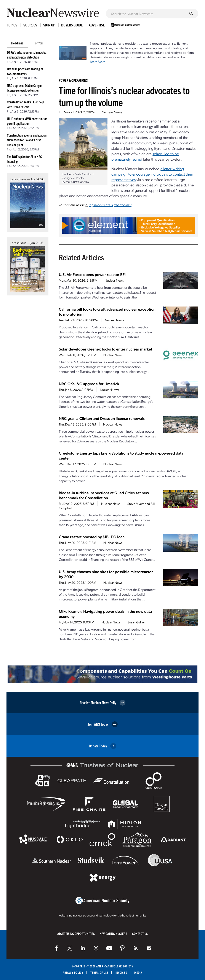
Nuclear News (112, 112)
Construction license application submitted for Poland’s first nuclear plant (27, 140)
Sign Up (49, 25)
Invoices (121, 973)
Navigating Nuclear (113, 934)
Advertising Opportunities (76, 934)
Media (138, 973)
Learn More (98, 62)
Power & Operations (73, 80)
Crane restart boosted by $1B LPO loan (92, 537)
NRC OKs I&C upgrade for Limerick (89, 384)
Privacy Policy (73, 973)
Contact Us (140, 934)
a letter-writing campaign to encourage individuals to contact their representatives (152, 174)
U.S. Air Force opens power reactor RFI (92, 274)
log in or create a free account (110, 205)
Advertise (97, 25)
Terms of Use (99, 973)
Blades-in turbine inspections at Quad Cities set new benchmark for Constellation (104, 495)
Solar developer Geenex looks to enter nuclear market (106, 349)
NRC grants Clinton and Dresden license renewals (102, 418)
